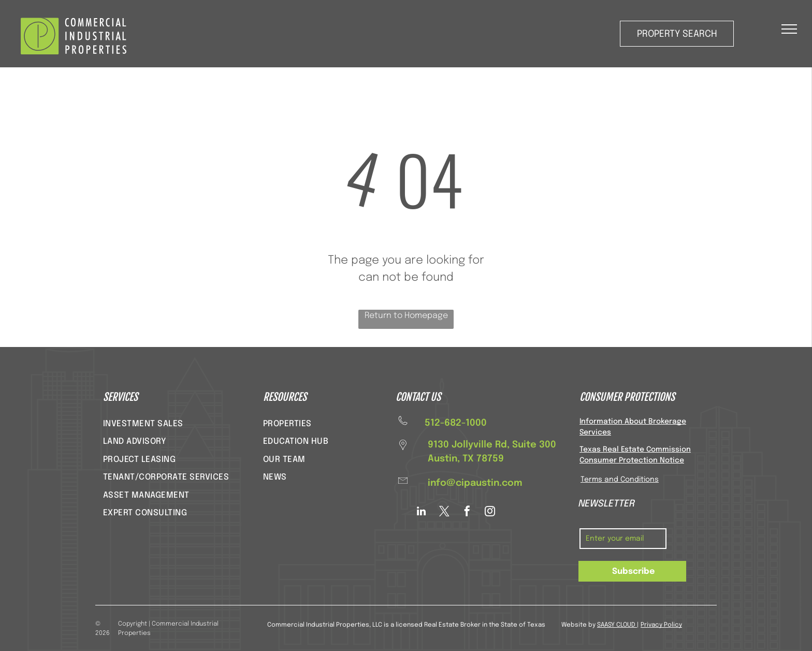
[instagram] (490, 512)
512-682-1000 (456, 423)
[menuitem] (143, 424)
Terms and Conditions (620, 480)
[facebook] (467, 512)
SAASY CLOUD (616, 625)
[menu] (789, 29)
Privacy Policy (661, 625)
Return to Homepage (406, 316)
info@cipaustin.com (475, 483)
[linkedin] (422, 512)
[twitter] (444, 512)
